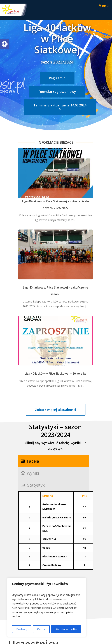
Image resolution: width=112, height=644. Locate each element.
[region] (47, 607)
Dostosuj (22, 629)
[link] (5, 44)
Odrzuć (41, 629)
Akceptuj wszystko (66, 629)
